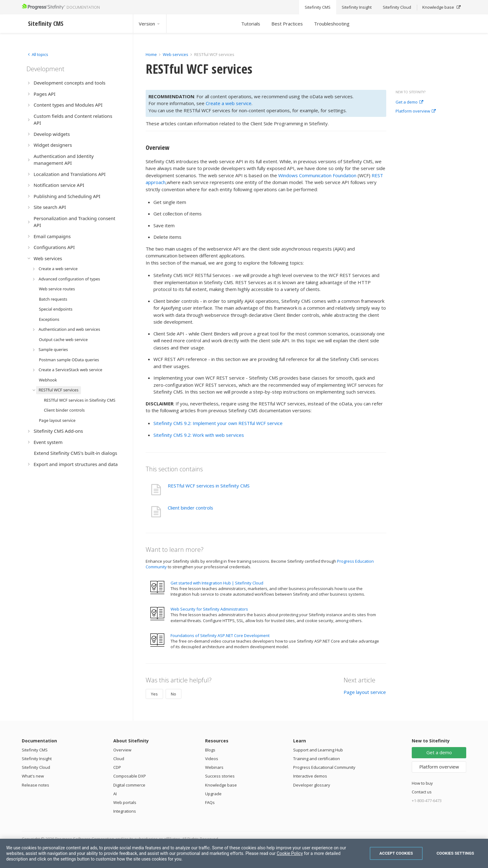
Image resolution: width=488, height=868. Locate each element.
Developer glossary (312, 785)
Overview (122, 750)
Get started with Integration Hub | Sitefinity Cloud (217, 583)
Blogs (210, 750)
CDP (117, 767)
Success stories (220, 776)
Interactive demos (310, 776)
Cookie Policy (290, 853)
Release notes (35, 785)
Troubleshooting (332, 24)
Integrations (125, 811)
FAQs (210, 802)
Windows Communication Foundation (317, 175)
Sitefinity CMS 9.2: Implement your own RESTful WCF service (218, 423)
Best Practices (287, 24)
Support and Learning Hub (318, 750)
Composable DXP (130, 776)
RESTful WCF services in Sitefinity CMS (209, 486)
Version (150, 24)
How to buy (422, 783)
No (174, 694)
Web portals (125, 802)
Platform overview (416, 111)
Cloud (119, 759)
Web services (176, 54)
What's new (33, 776)
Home (151, 54)
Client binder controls (190, 508)
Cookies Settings (455, 853)
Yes (154, 694)
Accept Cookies (396, 853)
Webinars (214, 767)
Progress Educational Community (324, 767)
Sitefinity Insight (37, 759)
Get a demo (409, 102)
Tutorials (251, 24)
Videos (212, 759)
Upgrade (213, 794)
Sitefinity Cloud (36, 767)
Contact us (422, 792)
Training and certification (317, 759)
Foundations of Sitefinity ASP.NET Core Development (220, 635)
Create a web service (229, 103)
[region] (244, 853)
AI (115, 794)
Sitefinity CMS (35, 750)
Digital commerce (129, 785)
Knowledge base (221, 785)
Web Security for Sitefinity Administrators (209, 609)
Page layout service (365, 692)
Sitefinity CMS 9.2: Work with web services (199, 435)
